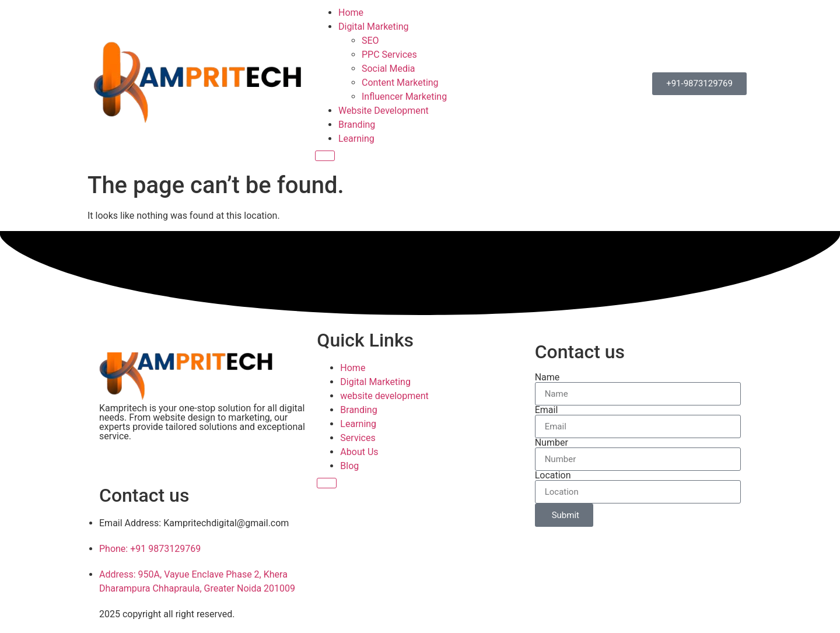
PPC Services (389, 55)
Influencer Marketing (404, 97)
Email (547, 410)
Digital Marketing (374, 27)
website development (384, 396)
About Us (359, 452)
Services (358, 438)
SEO (370, 41)
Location (553, 475)
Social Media (388, 69)
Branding (357, 125)
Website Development (384, 111)
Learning (356, 139)
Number (552, 443)
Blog (349, 466)
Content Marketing (400, 83)
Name (547, 377)
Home (351, 13)
